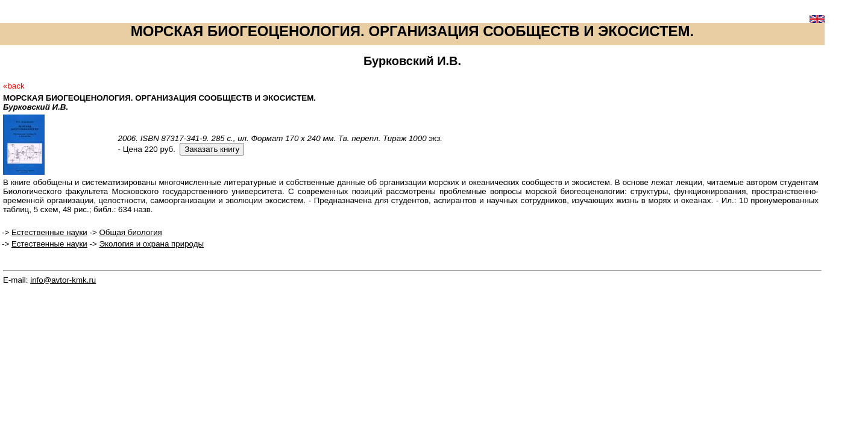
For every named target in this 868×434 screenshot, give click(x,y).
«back (14, 86)
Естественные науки (49, 232)
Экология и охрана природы (151, 244)
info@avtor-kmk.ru (63, 280)
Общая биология (130, 232)
